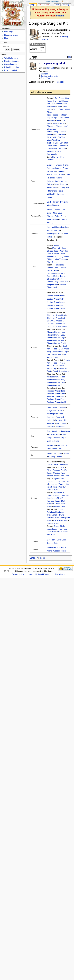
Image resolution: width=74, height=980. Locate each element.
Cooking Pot (64, 187)
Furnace (58, 165)
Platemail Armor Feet (56, 340)
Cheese (57, 210)
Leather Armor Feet (55, 305)
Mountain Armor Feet (56, 385)
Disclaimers (60, 574)
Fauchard (60, 417)
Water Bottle (52, 146)
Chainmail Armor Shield (57, 326)
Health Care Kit (53, 230)
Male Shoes (52, 262)
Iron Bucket (56, 168)
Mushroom (51, 107)
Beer (63, 216)
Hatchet (50, 181)
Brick (49, 202)
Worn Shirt (64, 251)
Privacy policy (18, 574)
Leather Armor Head (55, 296)
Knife (68, 175)
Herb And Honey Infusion (57, 227)
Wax (49, 140)
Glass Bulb (63, 146)
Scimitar (62, 407)
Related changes (12, 61)
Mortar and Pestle (56, 191)
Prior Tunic (63, 487)
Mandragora (62, 104)
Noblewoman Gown (55, 273)
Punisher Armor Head (56, 391)
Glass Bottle (52, 148)
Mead (55, 219)
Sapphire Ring (59, 438)
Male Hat (56, 248)
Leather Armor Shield (56, 309)
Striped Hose (52, 251)
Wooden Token (59, 551)
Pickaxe (52, 178)
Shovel (59, 178)
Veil (55, 287)
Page (33, 5)
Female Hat (59, 265)
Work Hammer (61, 181)
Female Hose (53, 268)
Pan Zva (65, 481)
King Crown (65, 431)
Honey (55, 132)
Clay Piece (59, 98)
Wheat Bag (52, 129)
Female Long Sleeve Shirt (58, 282)
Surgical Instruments (49, 76)
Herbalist (50, 68)
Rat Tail (55, 157)
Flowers (52, 120)
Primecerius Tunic (56, 484)
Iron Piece (51, 104)
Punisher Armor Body (56, 394)
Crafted (50, 143)
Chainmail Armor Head (56, 315)
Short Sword (52, 407)
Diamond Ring (53, 441)
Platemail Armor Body (56, 335)
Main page (9, 32)
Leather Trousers (60, 259)
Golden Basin (53, 464)
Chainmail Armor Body (56, 318)
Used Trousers (53, 254)
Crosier (62, 467)
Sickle (61, 175)
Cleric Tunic (64, 476)
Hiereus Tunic (53, 490)
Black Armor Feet (54, 354)
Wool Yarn (57, 140)
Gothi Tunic (52, 532)
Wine (49, 219)
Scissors (63, 184)
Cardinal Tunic (59, 473)
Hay (58, 120)
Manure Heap (59, 135)
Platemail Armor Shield (56, 343)
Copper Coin (52, 543)
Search (4, 43)
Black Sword (61, 423)
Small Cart (51, 445)
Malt (66, 143)
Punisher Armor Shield (56, 402)
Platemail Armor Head (56, 332)
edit (69, 57)
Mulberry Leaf (62, 126)
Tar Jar (56, 202)
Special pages (10, 64)
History (66, 5)
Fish (55, 101)
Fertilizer (63, 115)
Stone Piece (58, 109)
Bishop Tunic (52, 476)
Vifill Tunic (51, 535)
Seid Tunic (63, 532)
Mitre (49, 470)
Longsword (52, 411)
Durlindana (60, 427)
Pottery (50, 151)
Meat (49, 137)
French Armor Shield (61, 371)
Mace (60, 411)
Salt (59, 107)
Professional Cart (54, 449)
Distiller (50, 165)
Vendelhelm (52, 529)
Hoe (55, 175)
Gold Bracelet (53, 431)
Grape (55, 118)
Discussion (44, 5)
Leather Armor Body (55, 299)
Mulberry (51, 126)
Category (34, 558)
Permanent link (11, 70)
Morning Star (52, 414)
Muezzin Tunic (59, 507)
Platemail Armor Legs (56, 338)
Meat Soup (58, 213)
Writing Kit (51, 194)
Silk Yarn (44, 74)
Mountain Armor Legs (56, 382)
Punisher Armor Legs (56, 396)
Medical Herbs (59, 123)
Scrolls (66, 453)
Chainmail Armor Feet (56, 324)
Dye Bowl (64, 202)
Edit (57, 5)
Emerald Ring (54, 434)
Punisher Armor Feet (56, 399)
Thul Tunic (63, 529)
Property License (55, 456)
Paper (49, 453)
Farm (49, 132)
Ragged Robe (53, 276)
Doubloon (51, 540)
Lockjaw (50, 427)
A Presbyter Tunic (60, 520)
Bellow (50, 184)
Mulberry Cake (53, 216)
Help (6, 38)
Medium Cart (63, 445)
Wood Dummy (53, 205)
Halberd (50, 420)
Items (43, 558)
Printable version (11, 67)
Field (49, 115)
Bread (49, 210)
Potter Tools (52, 187)
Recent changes (11, 35)
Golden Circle (59, 526)
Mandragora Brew (54, 234)
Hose (64, 248)
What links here (11, 58)
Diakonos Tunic (53, 523)
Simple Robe (52, 284)
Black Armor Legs (60, 352)
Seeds (55, 115)
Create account (53, 1)
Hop (49, 118)
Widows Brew (53, 548)
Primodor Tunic (53, 501)
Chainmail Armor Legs (56, 321)
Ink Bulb (62, 148)
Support (60, 16)
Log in (67, 1)
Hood (57, 245)
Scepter (61, 509)
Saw (56, 184)
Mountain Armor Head (56, 377)
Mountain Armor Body (56, 380)
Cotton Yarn (45, 78)
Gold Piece (63, 101)
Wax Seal (58, 453)
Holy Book (64, 464)
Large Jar (59, 143)
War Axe (59, 420)
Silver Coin (61, 540)
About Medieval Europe (39, 574)
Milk (55, 137)
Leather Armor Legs (55, 302)
